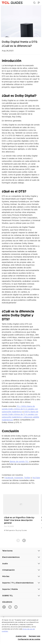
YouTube (36, 478)
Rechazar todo (34, 636)
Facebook (9, 478)
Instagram (19, 478)
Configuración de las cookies (29, 639)
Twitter (27, 478)
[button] (24, 541)
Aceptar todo (21, 636)
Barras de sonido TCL (19, 461)
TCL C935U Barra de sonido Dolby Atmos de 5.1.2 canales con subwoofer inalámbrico (20, 409)
